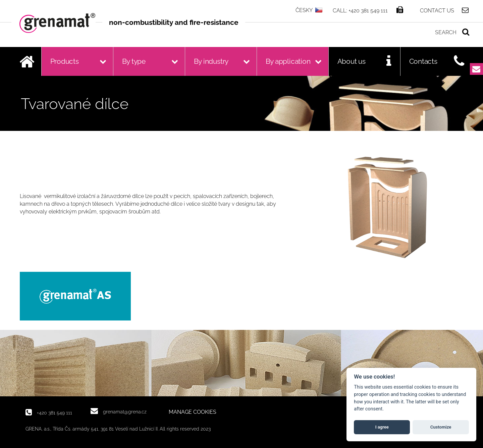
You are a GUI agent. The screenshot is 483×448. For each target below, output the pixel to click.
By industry (211, 61)
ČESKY (304, 10)
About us (352, 61)
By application (288, 61)
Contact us (437, 10)
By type (134, 61)
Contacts (423, 61)
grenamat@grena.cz (125, 412)
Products (65, 61)
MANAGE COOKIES (193, 412)
